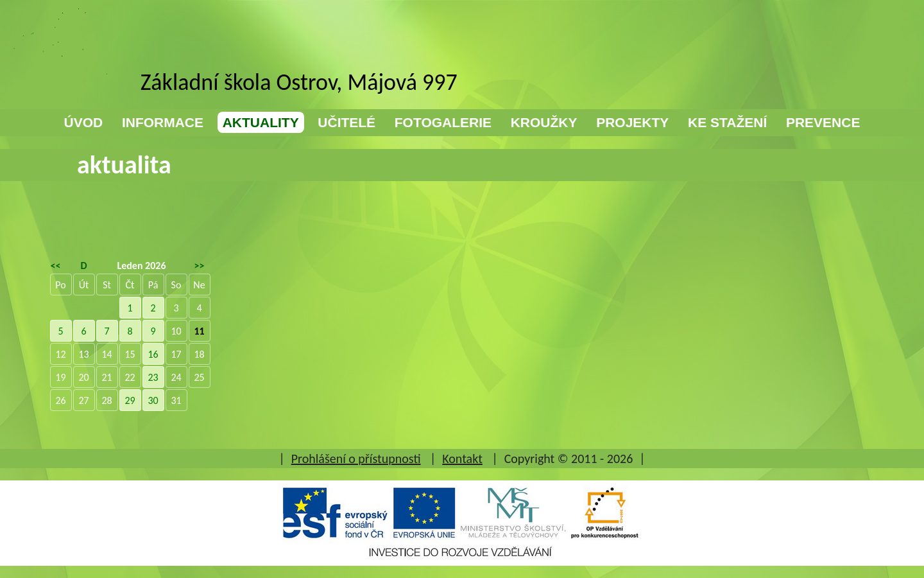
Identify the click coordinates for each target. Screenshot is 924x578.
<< (56, 266)
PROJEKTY (632, 122)
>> (200, 266)
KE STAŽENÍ (727, 122)
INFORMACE (163, 122)
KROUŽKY (544, 122)
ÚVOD (84, 122)
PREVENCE (823, 122)
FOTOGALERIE (443, 122)
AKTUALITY (261, 122)
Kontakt (462, 459)
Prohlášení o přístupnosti (356, 459)
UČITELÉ (346, 122)
